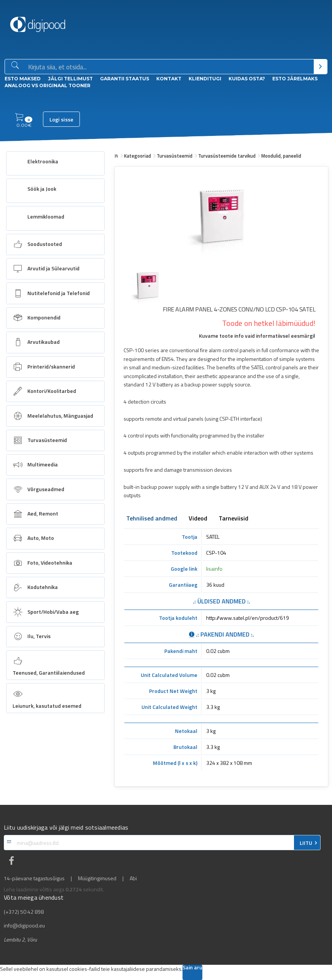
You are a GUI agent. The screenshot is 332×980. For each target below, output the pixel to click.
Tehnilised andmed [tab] (152, 519)
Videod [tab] (198, 519)
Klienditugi (205, 79)
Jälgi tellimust (70, 79)
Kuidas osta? (247, 79)
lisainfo (214, 569)
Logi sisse (61, 120)
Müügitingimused (97, 878)
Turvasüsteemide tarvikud (227, 156)
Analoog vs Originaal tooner (48, 85)
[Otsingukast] (169, 67)
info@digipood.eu (24, 926)
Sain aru (192, 968)
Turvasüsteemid (175, 156)
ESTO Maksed (23, 79)
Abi (133, 878)
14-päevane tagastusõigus (34, 878)
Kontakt (169, 79)
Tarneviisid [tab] (234, 519)
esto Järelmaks (295, 79)
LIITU (306, 843)
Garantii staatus (125, 79)
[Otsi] (320, 67)
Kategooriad (137, 156)
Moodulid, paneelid (281, 156)
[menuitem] (55, 163)
